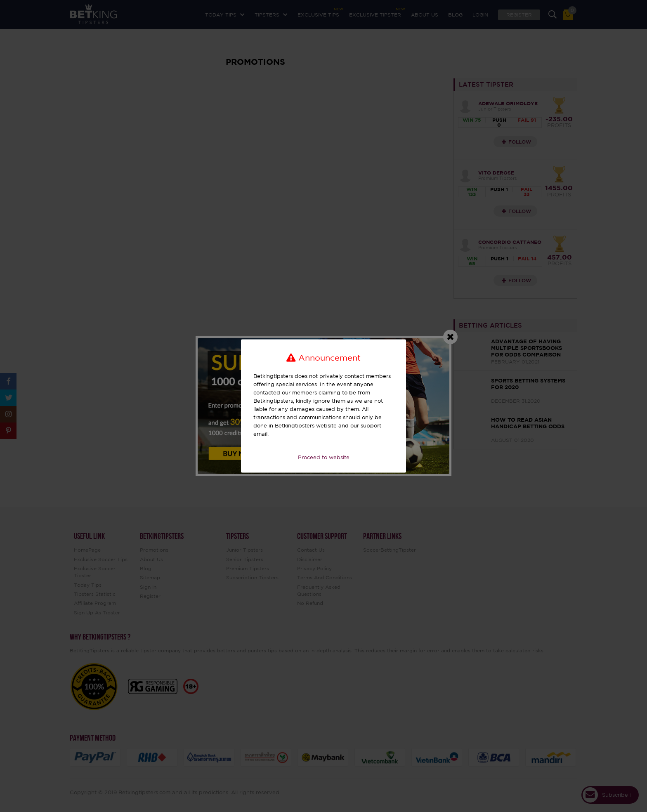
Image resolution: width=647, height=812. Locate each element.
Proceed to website (324, 457)
